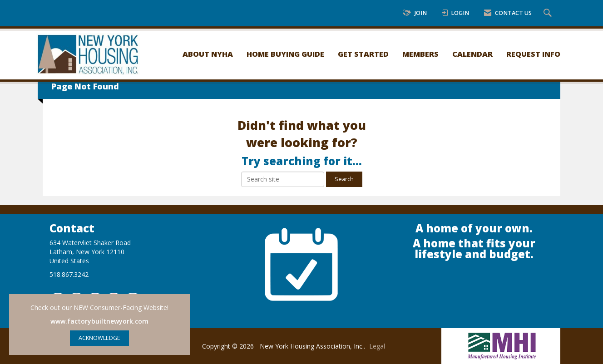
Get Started (363, 54)
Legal (377, 346)
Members (420, 54)
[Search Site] (549, 13)
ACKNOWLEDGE (99, 338)
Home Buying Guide (285, 54)
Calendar (472, 54)
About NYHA (208, 54)
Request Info (533, 54)
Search (344, 179)
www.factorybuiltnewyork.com (99, 321)
